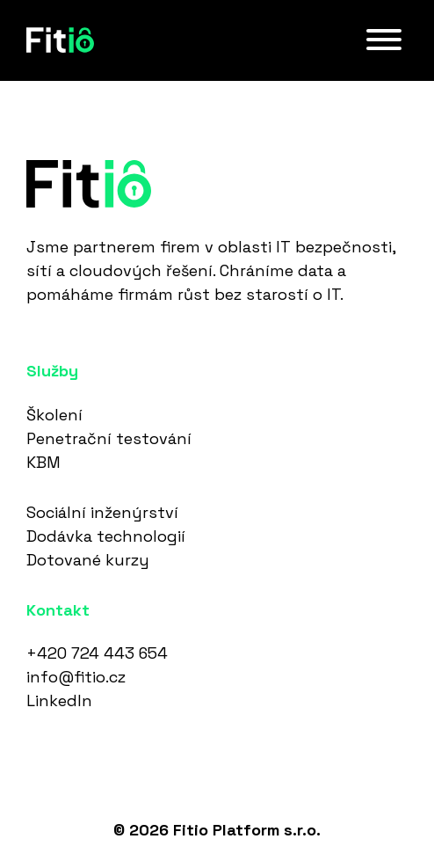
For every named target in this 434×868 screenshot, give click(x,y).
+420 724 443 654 (97, 653)
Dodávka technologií (106, 536)
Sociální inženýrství (102, 512)
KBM (43, 462)
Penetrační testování (109, 438)
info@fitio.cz (76, 677)
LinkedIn (59, 700)
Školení (54, 415)
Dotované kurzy (88, 560)
